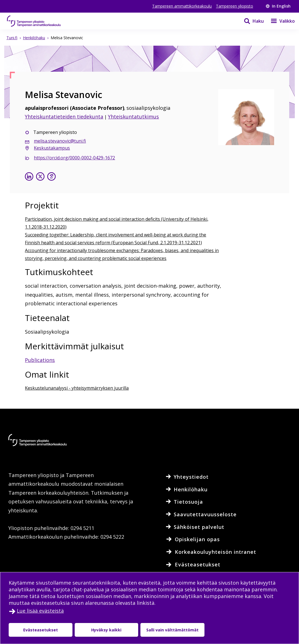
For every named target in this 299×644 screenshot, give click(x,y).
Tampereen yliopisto (235, 6)
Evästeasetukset (41, 630)
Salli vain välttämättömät (172, 630)
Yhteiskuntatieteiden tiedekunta (64, 117)
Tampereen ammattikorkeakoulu (182, 6)
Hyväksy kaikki (106, 630)
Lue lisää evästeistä (40, 611)
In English (278, 6)
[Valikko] (279, 21)
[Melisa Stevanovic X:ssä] (40, 177)
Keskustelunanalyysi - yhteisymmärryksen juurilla (77, 388)
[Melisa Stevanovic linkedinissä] (29, 177)
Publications (40, 360)
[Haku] (250, 21)
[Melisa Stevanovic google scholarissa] (51, 177)
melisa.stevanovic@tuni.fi (60, 141)
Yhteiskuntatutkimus (133, 117)
